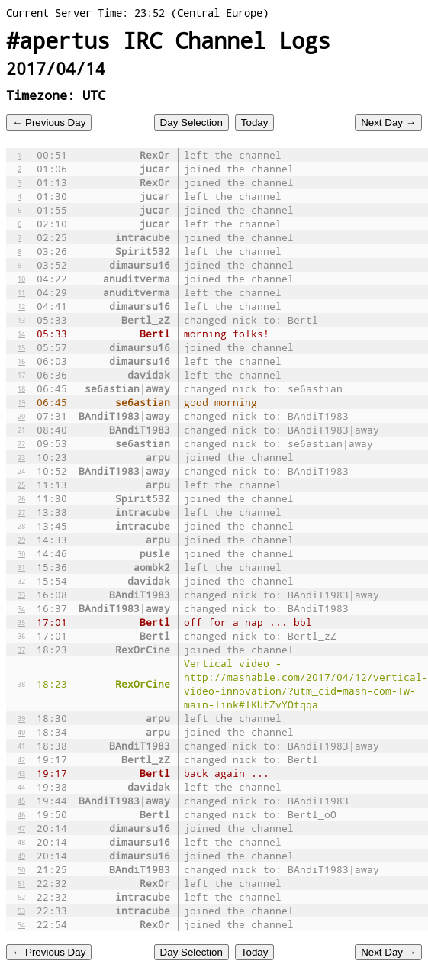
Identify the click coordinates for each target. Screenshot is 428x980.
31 (21, 567)
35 (21, 622)
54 (21, 924)
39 (21, 718)
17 (21, 375)
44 (21, 787)
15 (21, 347)
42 (21, 759)
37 (21, 650)
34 (21, 608)
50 (21, 869)
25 (21, 485)
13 (21, 320)
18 (21, 388)
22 (21, 443)
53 (21, 911)
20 (21, 416)
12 (21, 306)
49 (21, 856)
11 (21, 292)
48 (21, 842)
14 (21, 334)
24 (21, 471)
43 (21, 773)
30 (21, 553)
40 (21, 732)
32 (21, 581)
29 (21, 540)
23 (21, 457)
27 (21, 512)
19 (21, 402)
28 (21, 526)
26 (21, 498)
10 (21, 279)
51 (21, 883)
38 (21, 684)
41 (21, 746)
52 (21, 897)
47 (21, 828)
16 (21, 361)
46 (21, 814)
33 (21, 595)
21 (21, 430)
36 (21, 636)
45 (21, 801)
